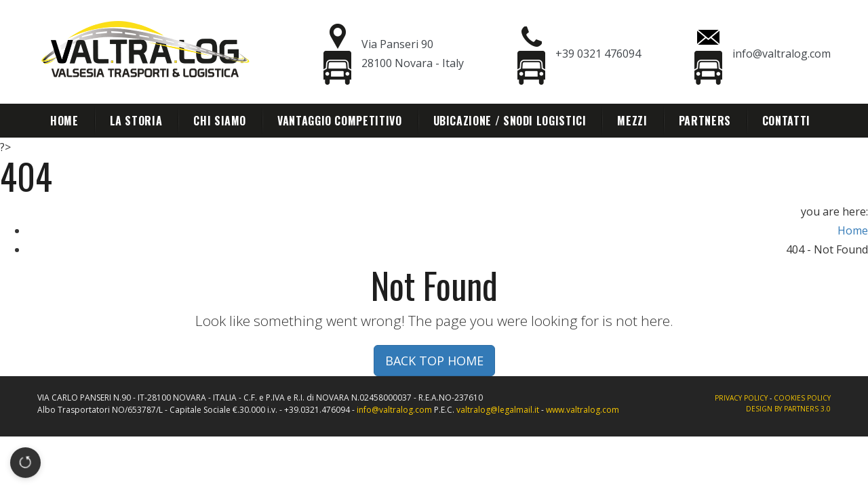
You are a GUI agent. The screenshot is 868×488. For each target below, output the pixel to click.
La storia (136, 121)
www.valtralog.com (583, 410)
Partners (705, 121)
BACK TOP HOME (434, 361)
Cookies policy (802, 398)
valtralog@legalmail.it (498, 410)
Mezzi (632, 121)
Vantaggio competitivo (339, 121)
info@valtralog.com (394, 410)
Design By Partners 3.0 (788, 409)
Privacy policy (741, 398)
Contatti (786, 121)
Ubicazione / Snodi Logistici (510, 121)
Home (64, 121)
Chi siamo (220, 121)
